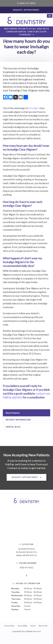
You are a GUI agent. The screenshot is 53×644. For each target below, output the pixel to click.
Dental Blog (13, 427)
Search (33, 626)
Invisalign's (34, 108)
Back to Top (43, 626)
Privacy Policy (10, 626)
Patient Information (18, 420)
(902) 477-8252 (28, 3)
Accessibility (23, 626)
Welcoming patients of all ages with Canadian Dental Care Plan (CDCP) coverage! (27, 32)
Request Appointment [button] (27, 10)
